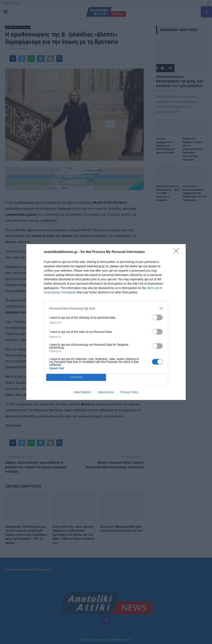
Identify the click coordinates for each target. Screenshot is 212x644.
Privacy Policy (129, 392)
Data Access (106, 392)
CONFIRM (76, 377)
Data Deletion (83, 392)
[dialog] (106, 322)
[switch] (157, 317)
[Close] (178, 252)
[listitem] (106, 308)
